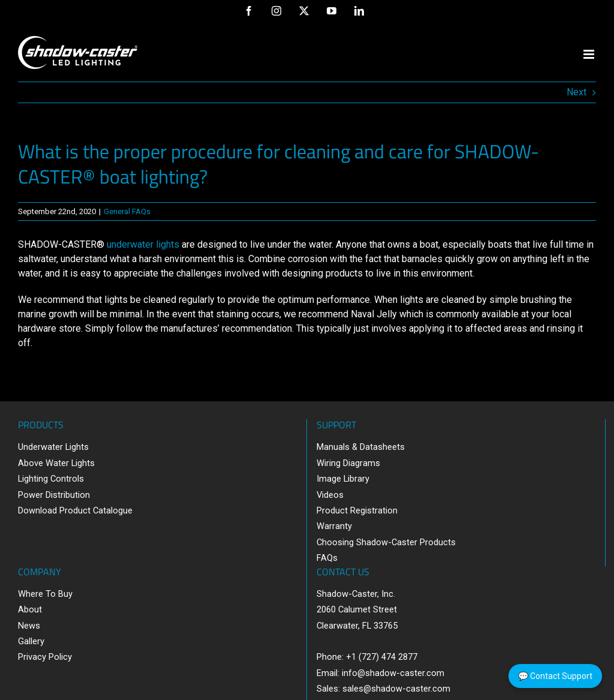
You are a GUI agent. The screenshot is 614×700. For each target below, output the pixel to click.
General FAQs (127, 211)
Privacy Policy (45, 657)
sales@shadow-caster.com (396, 689)
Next (577, 92)
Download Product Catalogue (75, 510)
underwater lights (143, 244)
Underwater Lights (53, 447)
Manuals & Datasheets (361, 447)
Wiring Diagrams (348, 463)
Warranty (334, 526)
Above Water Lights (56, 463)
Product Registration (357, 510)
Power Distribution (54, 495)
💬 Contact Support (555, 676)
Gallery (31, 641)
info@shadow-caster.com (393, 673)
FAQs (327, 558)
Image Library (343, 479)
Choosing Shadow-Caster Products (386, 542)
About (30, 609)
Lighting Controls (51, 479)
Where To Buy (45, 594)
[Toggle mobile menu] (590, 54)
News (29, 626)
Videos (330, 495)
